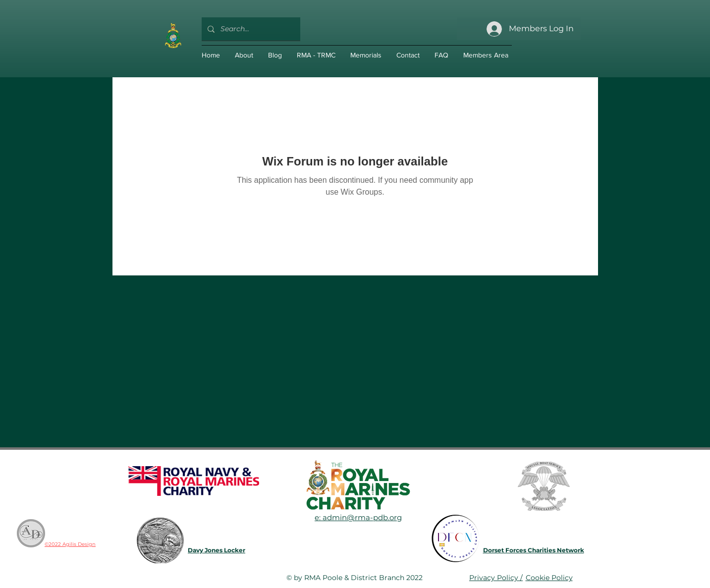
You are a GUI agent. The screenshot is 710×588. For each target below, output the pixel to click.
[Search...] (250, 29)
